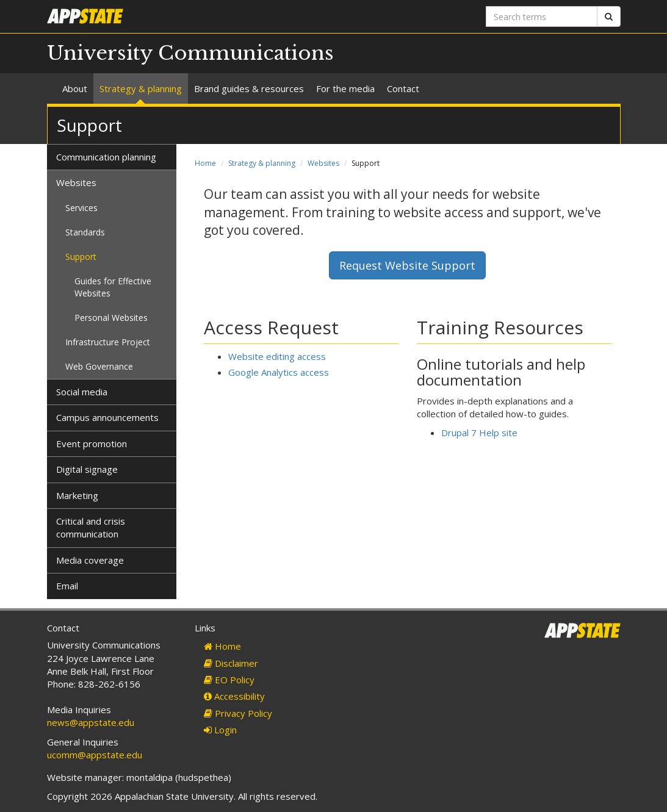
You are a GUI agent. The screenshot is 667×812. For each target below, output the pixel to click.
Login (220, 730)
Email (67, 586)
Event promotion (92, 444)
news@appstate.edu (91, 722)
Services (81, 208)
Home (205, 163)
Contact (403, 88)
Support (81, 257)
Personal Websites (111, 318)
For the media (345, 88)
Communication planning (106, 157)
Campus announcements (107, 417)
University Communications (190, 53)
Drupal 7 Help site (479, 433)
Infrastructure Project (108, 342)
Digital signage (87, 469)
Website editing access (277, 356)
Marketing (77, 495)
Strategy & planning (141, 88)
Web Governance (99, 366)
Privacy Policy (238, 713)
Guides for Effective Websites (113, 287)
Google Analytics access (279, 372)
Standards (85, 232)
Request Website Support (407, 265)
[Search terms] (542, 16)
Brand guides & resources (249, 88)
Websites (323, 163)
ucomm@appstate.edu (95, 755)
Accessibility (234, 696)
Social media (82, 392)
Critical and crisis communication (91, 527)
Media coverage (90, 560)
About (75, 88)
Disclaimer (231, 663)
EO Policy (229, 680)
